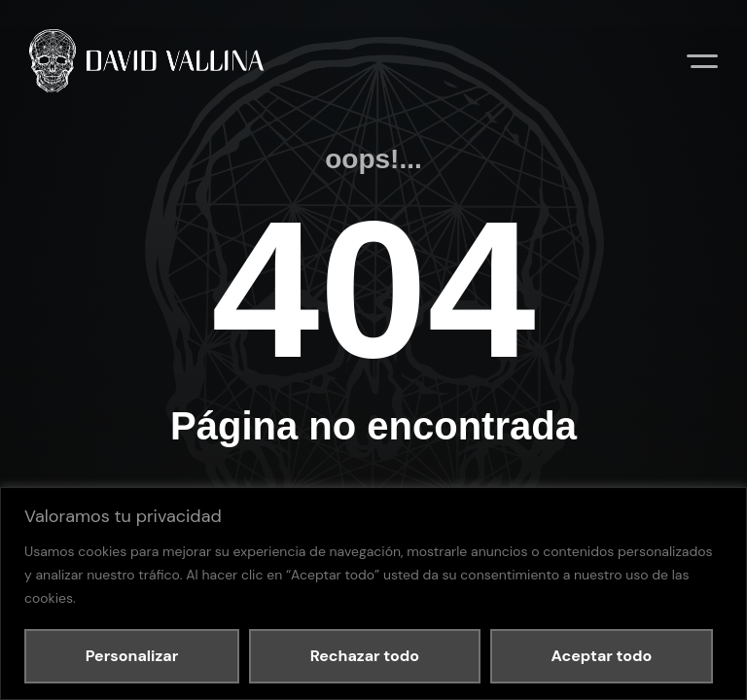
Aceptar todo (601, 656)
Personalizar (132, 656)
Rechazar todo (365, 656)
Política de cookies (295, 470)
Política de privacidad (189, 470)
